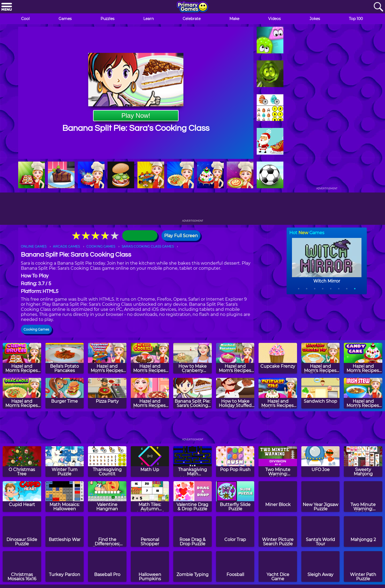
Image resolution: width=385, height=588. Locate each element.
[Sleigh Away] (321, 567)
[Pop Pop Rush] (235, 462)
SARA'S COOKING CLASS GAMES (148, 246)
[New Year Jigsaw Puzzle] (321, 497)
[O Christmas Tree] (22, 462)
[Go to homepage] (192, 7)
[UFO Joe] (321, 462)
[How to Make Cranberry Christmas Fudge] (192, 358)
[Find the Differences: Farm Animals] (107, 532)
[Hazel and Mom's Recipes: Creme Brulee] (22, 358)
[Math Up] (150, 462)
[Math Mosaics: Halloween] (65, 497)
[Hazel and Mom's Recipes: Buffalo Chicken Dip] (321, 358)
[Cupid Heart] (22, 497)
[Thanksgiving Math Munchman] (192, 462)
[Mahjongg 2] (363, 532)
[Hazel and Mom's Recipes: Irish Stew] (363, 393)
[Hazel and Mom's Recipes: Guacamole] (22, 393)
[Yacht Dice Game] (278, 567)
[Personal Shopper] (150, 532)
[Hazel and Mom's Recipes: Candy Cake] (363, 358)
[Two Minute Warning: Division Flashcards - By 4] (278, 462)
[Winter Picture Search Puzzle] (278, 532)
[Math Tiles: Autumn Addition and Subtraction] (150, 497)
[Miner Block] (278, 497)
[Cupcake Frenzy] (278, 358)
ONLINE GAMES (34, 246)
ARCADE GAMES (66, 246)
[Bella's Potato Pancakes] (65, 358)
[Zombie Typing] (192, 567)
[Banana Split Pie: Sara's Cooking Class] (192, 393)
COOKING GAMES (101, 246)
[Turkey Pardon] (65, 567)
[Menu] (7, 7)
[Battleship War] (65, 532)
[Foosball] (235, 567)
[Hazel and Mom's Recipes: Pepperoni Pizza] (150, 393)
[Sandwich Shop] (321, 393)
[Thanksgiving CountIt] (107, 462)
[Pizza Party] (107, 393)
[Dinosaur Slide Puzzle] (22, 532)
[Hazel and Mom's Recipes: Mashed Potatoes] (235, 358)
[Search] (378, 7)
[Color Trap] (235, 532)
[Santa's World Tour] (321, 532)
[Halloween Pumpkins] (150, 567)
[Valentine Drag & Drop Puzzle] (192, 497)
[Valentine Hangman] (107, 497)
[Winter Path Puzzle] (363, 567)
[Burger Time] (65, 393)
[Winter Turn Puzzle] (65, 462)
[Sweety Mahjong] (363, 462)
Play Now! (136, 115)
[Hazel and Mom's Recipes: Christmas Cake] (278, 393)
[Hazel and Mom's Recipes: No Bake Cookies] (150, 358)
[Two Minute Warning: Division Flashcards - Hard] (363, 497)
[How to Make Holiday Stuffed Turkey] (235, 393)
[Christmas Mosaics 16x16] (22, 567)
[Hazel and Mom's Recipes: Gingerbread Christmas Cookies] (107, 358)
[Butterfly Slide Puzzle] (235, 497)
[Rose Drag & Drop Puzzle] (192, 532)
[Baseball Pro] (107, 567)
